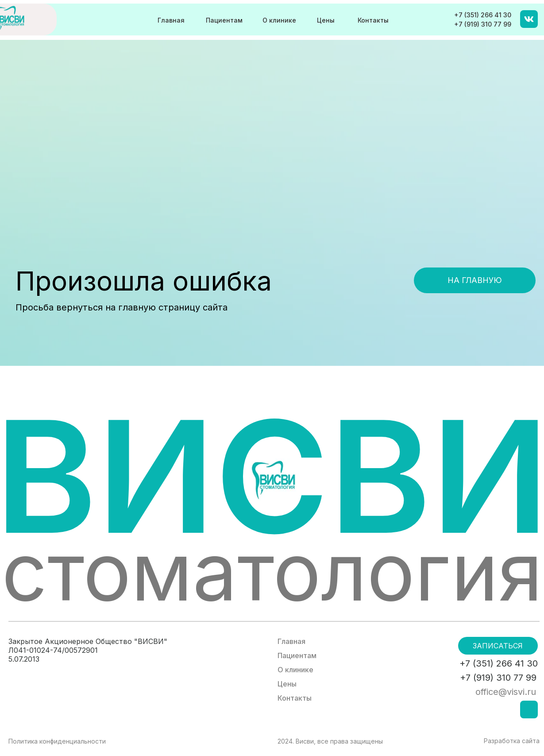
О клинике (279, 20)
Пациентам (224, 20)
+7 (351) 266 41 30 (483, 15)
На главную (475, 280)
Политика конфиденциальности (57, 741)
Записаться (498, 646)
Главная (171, 20)
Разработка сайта (512, 741)
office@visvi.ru (506, 692)
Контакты (373, 20)
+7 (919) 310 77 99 (483, 24)
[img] (529, 19)
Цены (326, 20)
